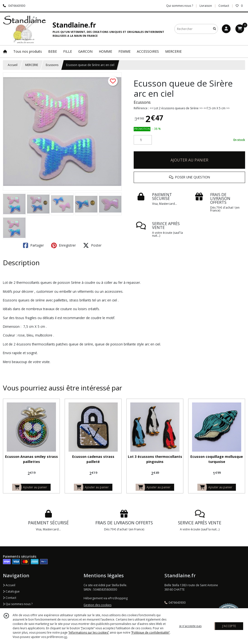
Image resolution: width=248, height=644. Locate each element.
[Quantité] (143, 140)
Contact (224, 6)
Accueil (13, 65)
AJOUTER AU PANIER (189, 160)
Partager (33, 245)
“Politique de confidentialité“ (150, 633)
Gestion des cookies (97, 605)
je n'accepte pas (190, 626)
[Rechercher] (215, 29)
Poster (92, 245)
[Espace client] (226, 29)
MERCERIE (32, 65)
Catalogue (11, 591)
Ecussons (52, 65)
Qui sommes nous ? (18, 604)
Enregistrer (63, 245)
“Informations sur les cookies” (89, 633)
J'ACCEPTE (229, 626)
